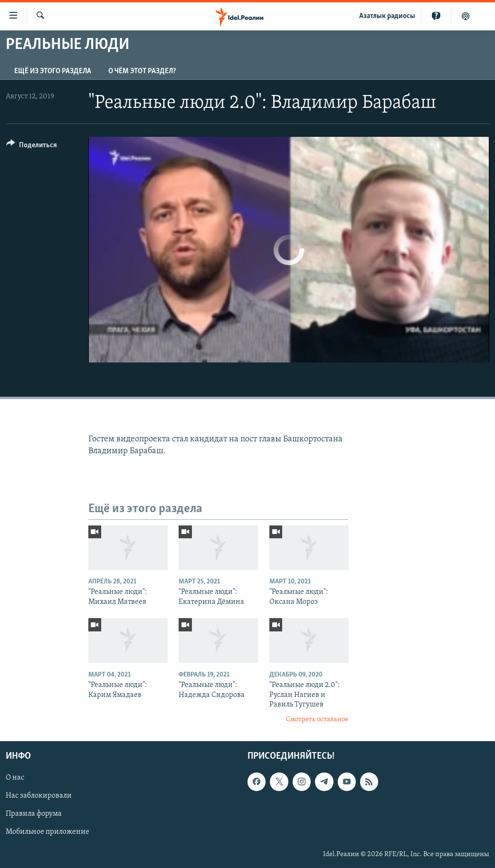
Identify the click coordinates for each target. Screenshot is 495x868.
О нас (15, 778)
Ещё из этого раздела (53, 71)
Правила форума (34, 814)
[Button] (32, 147)
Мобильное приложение (48, 832)
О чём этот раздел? (142, 71)
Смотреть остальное (317, 720)
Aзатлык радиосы (387, 16)
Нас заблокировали (39, 796)
